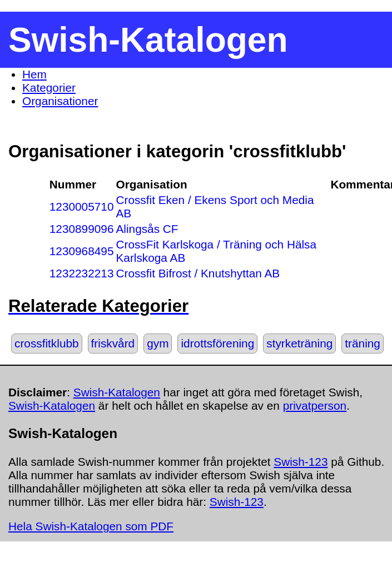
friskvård (113, 343)
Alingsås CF (147, 229)
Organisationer (60, 101)
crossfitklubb (47, 343)
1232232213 (82, 273)
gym (158, 343)
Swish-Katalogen (117, 392)
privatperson (315, 406)
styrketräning (299, 343)
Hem (34, 74)
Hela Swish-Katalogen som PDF (91, 526)
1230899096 (82, 229)
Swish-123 (301, 462)
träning (363, 343)
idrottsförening (217, 343)
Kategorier (49, 88)
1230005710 (82, 207)
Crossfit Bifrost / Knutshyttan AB (198, 273)
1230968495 (82, 251)
